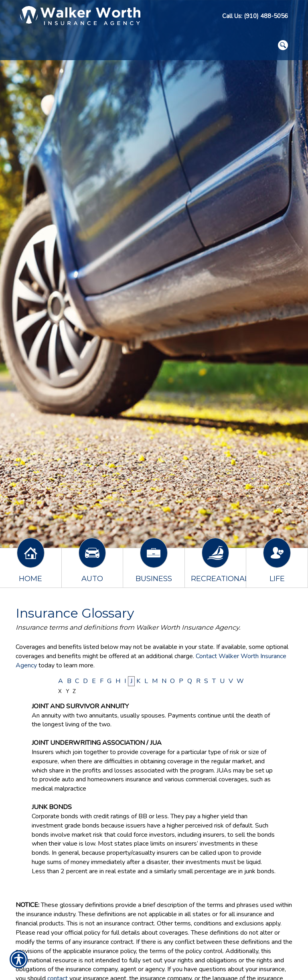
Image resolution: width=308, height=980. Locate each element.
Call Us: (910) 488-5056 (255, 16)
